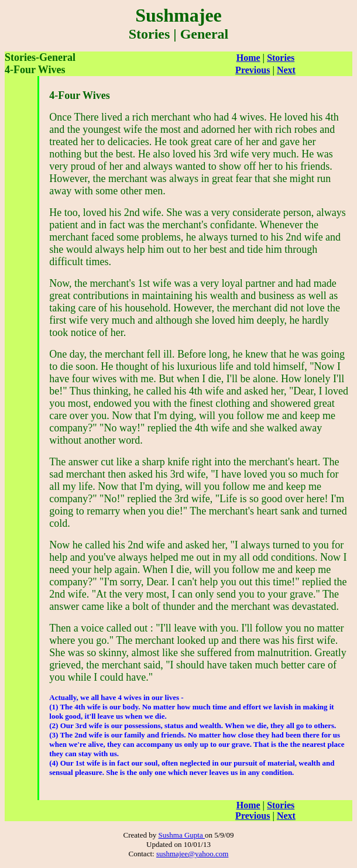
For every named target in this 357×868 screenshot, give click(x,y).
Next (286, 70)
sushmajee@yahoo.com (193, 854)
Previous (253, 70)
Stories (281, 58)
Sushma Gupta (181, 835)
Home (248, 58)
